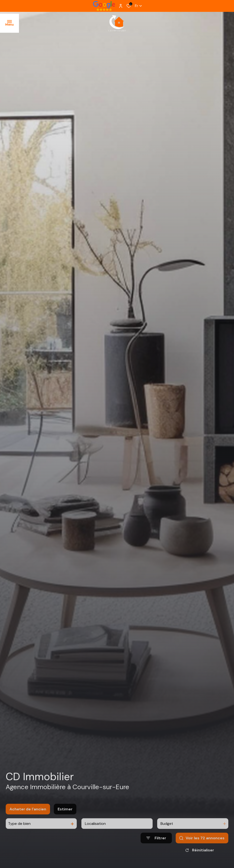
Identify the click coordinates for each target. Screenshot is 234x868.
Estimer (65, 815)
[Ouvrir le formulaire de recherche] (156, 845)
